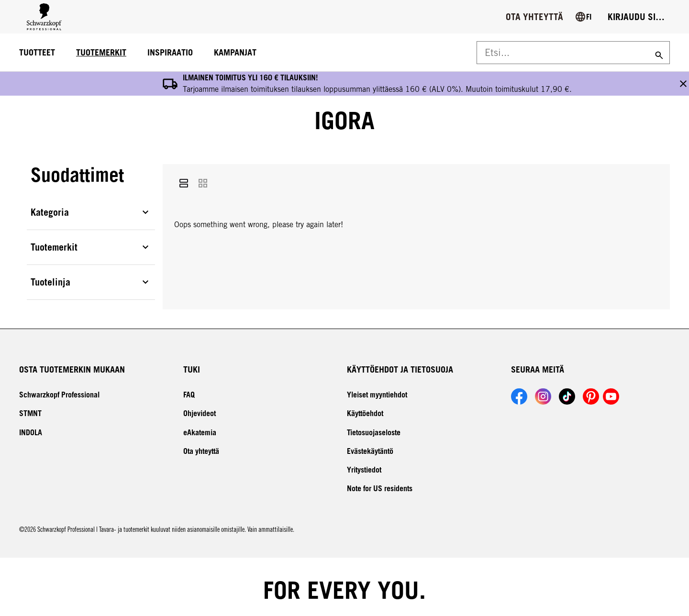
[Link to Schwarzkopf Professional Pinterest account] (591, 391)
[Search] (658, 53)
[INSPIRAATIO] (170, 53)
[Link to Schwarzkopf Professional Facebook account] (519, 391)
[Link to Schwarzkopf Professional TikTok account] (567, 391)
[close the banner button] (683, 81)
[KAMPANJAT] (235, 53)
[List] (184, 179)
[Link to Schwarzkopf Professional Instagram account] (543, 391)
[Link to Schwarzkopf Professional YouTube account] (611, 391)
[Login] (636, 17)
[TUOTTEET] (37, 53)
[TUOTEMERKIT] (101, 53)
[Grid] (203, 179)
